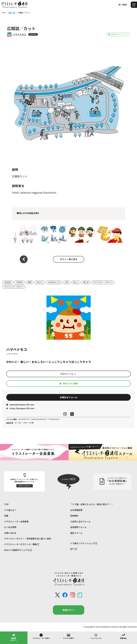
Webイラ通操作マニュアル (18, 550)
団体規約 (74, 516)
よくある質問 (10, 527)
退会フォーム (76, 533)
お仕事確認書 (76, 510)
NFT (74, 549)
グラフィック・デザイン (14, 287)
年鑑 (6, 516)
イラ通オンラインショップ (84, 543)
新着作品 (123, 636)
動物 (30, 282)
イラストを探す (68, 636)
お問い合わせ (10, 533)
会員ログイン (69, 610)
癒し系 (86, 282)
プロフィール (68, 374)
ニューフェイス (96, 636)
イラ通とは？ (10, 510)
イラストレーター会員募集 (16, 521)
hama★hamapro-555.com (20, 405)
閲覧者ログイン (14, 637)
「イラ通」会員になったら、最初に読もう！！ (92, 504)
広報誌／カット (26, 234)
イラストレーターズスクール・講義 (22, 544)
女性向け (8, 282)
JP (119, 5)
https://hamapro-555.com (20, 408)
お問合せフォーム (69, 397)
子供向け (20, 282)
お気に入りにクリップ (118, 34)
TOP (6, 504)
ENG (125, 5)
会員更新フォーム (78, 527)
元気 (67, 282)
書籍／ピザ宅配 (110, 234)
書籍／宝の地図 (82, 234)
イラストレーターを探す (41, 636)
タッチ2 (33, 34)
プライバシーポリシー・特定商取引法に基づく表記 (28, 539)
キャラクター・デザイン (103, 282)
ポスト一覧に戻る (69, 259)
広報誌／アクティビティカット (54, 234)
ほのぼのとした (54, 282)
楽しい (76, 282)
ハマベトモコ (19, 34)
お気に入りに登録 (68, 383)
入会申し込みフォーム (80, 521)
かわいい (40, 282)
